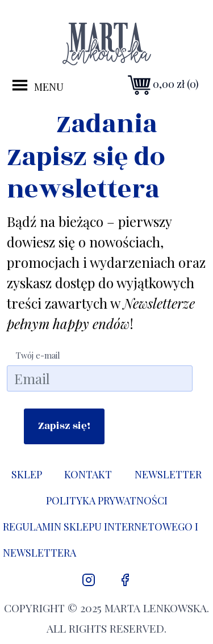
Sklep (27, 474)
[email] (100, 378)
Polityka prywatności (107, 500)
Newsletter (168, 474)
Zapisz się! (64, 426)
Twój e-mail (38, 355)
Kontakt (88, 474)
